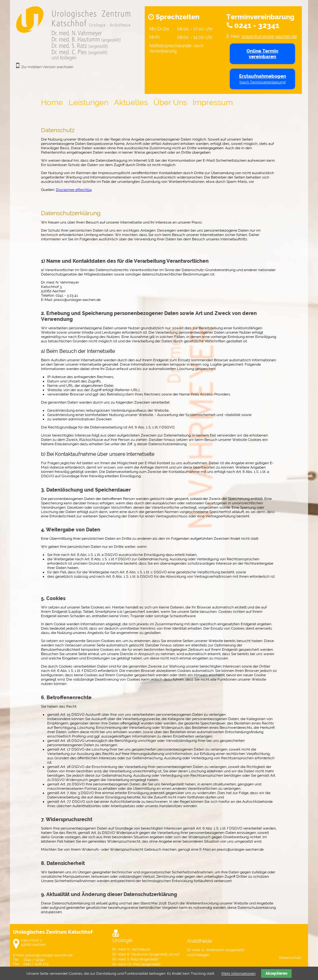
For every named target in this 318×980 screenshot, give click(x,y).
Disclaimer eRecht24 (74, 190)
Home (52, 102)
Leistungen (89, 102)
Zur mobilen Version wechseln (47, 67)
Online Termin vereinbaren (262, 54)
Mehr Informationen (238, 973)
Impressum (213, 102)
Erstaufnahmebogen (263, 79)
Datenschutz (290, 958)
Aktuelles (131, 102)
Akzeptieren (276, 973)
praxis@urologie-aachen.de (269, 36)
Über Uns (170, 102)
